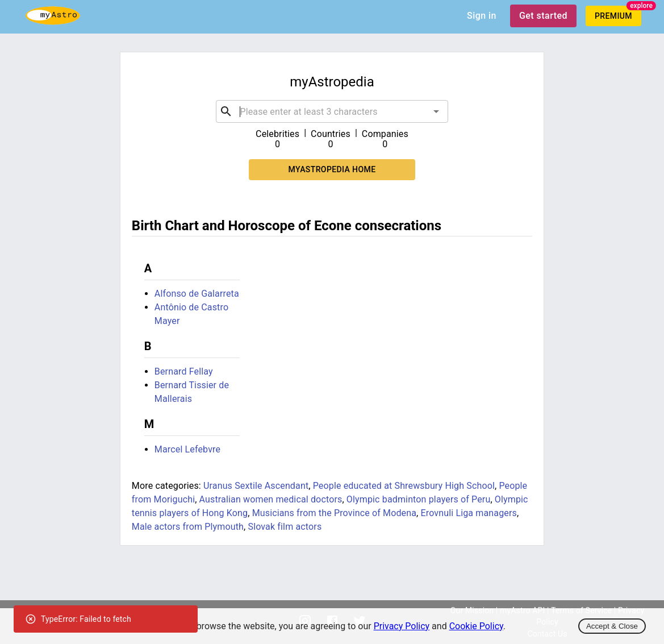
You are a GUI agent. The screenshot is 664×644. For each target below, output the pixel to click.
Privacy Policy (402, 626)
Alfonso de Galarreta (197, 294)
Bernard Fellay (184, 371)
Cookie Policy (476, 626)
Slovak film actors (285, 527)
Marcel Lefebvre (187, 449)
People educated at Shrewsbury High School (404, 486)
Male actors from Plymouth (188, 527)
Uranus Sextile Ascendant (256, 486)
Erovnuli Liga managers (469, 513)
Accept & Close (612, 626)
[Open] (436, 111)
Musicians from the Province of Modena (334, 513)
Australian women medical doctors (271, 499)
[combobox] (332, 111)
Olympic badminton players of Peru (419, 499)
